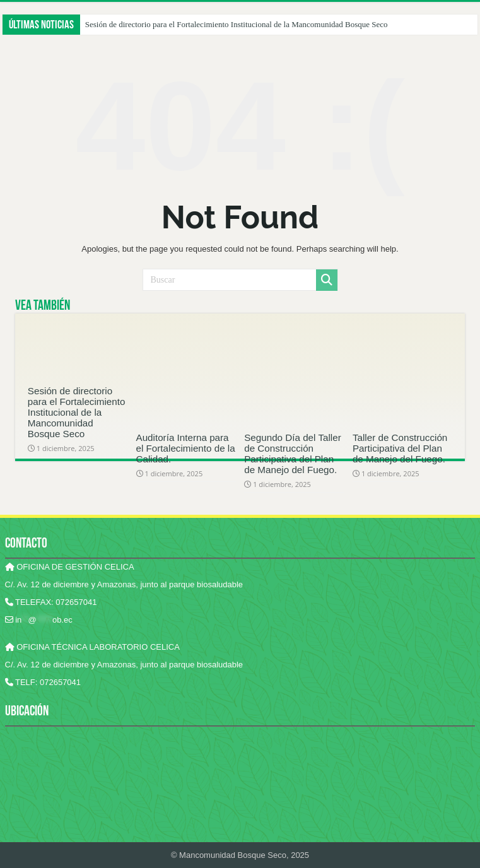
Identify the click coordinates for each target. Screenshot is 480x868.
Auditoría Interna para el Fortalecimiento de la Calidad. (186, 448)
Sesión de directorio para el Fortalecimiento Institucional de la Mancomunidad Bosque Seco (237, 24)
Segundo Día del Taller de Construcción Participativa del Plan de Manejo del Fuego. (293, 454)
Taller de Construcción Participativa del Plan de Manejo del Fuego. (400, 448)
